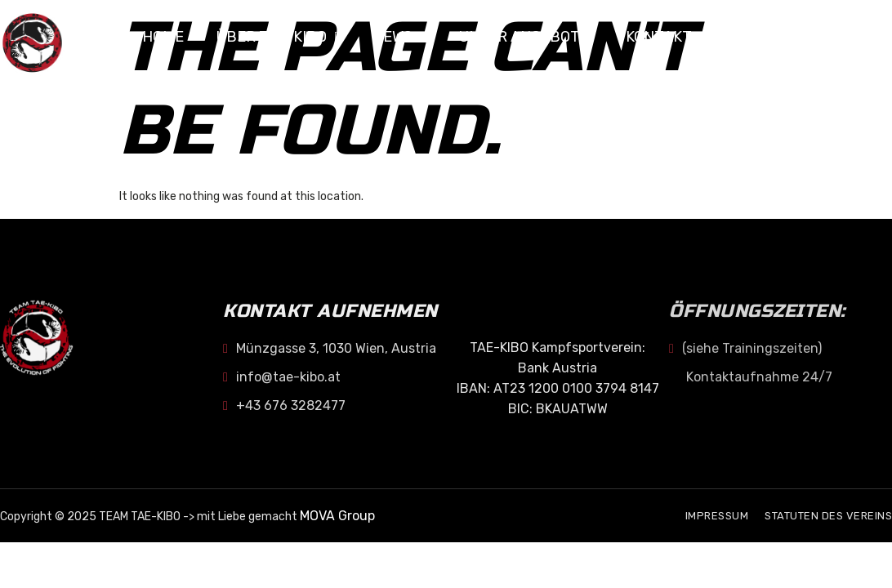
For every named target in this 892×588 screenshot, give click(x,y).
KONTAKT (659, 37)
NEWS (399, 37)
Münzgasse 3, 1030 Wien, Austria (330, 348)
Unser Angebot (526, 37)
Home (163, 37)
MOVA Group (337, 516)
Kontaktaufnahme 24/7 (759, 377)
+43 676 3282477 (284, 405)
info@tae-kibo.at (282, 377)
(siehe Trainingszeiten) (745, 348)
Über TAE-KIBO (279, 37)
